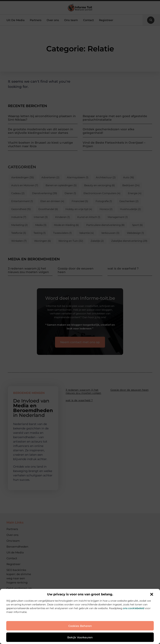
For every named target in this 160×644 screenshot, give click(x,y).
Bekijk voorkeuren (80, 637)
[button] (152, 594)
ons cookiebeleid (134, 608)
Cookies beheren (80, 626)
